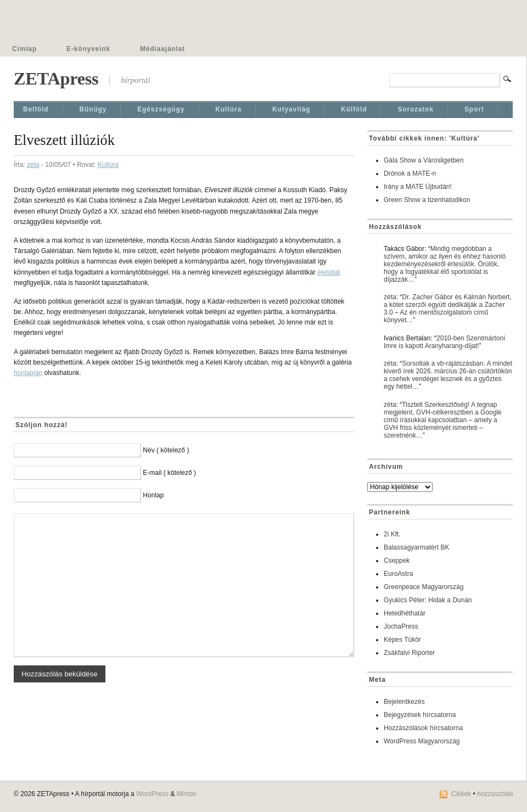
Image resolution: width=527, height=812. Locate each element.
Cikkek (461, 794)
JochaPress (401, 626)
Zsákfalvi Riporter (409, 653)
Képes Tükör (402, 640)
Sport (474, 109)
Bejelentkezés (404, 702)
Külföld (354, 109)
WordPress (152, 794)
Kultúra (228, 109)
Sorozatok (416, 109)
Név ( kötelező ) (166, 450)
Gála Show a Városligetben (424, 160)
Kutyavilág (291, 109)
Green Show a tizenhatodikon (427, 200)
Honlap (153, 495)
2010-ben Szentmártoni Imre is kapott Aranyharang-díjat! (444, 342)
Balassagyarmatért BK (416, 547)
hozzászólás (495, 794)
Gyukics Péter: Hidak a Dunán (428, 600)
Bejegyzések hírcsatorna (420, 715)
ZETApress (56, 79)
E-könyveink (88, 49)
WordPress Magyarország (422, 741)
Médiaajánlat (162, 49)
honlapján (28, 373)
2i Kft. (392, 534)
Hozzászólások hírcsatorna (423, 728)
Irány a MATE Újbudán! (418, 187)
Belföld (36, 109)
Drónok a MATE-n (410, 173)
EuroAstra (398, 574)
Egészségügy (161, 109)
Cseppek (397, 561)
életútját (329, 272)
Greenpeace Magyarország (424, 587)
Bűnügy (93, 109)
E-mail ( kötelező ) (169, 473)
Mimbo (187, 794)
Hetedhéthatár (405, 613)
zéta (33, 165)
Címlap (24, 49)
